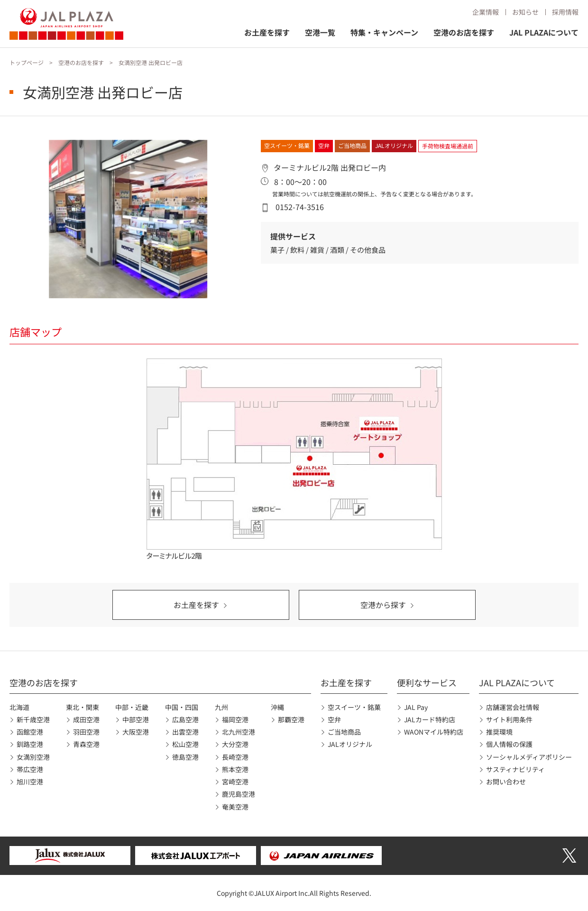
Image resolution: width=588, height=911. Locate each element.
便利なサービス (427, 682)
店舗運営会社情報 (513, 707)
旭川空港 (30, 782)
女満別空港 (33, 757)
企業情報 (486, 12)
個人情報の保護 (509, 744)
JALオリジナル (350, 744)
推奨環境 (499, 732)
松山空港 (185, 744)
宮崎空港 (235, 782)
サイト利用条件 (509, 719)
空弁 (334, 719)
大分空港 (235, 744)
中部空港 (136, 719)
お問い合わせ (506, 782)
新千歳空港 (33, 719)
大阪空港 (136, 732)
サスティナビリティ (515, 769)
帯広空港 (30, 769)
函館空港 (30, 732)
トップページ (27, 62)
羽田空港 (86, 732)
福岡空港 (235, 719)
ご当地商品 (344, 732)
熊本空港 (235, 769)
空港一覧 (320, 32)
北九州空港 (239, 732)
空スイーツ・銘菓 (354, 707)
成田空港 (86, 719)
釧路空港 (30, 744)
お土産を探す (267, 32)
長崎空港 (235, 757)
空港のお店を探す (464, 32)
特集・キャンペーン (384, 32)
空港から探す (383, 605)
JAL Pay (416, 707)
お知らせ (525, 12)
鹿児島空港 (239, 794)
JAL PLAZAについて (544, 32)
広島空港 (185, 719)
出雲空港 (185, 732)
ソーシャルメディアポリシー (529, 757)
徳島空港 (185, 757)
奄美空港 (235, 807)
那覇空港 (291, 719)
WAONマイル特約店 (434, 732)
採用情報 (565, 12)
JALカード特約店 (430, 719)
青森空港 (86, 744)
